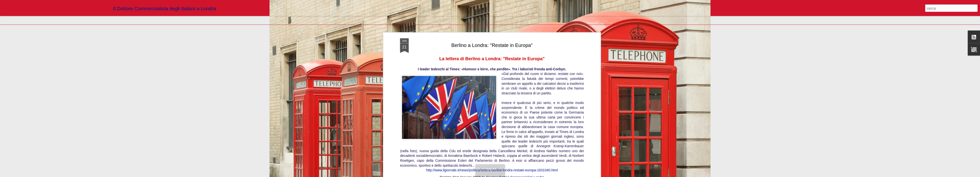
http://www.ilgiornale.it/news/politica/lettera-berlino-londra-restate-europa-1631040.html (492, 75)
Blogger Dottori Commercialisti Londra (515, 83)
